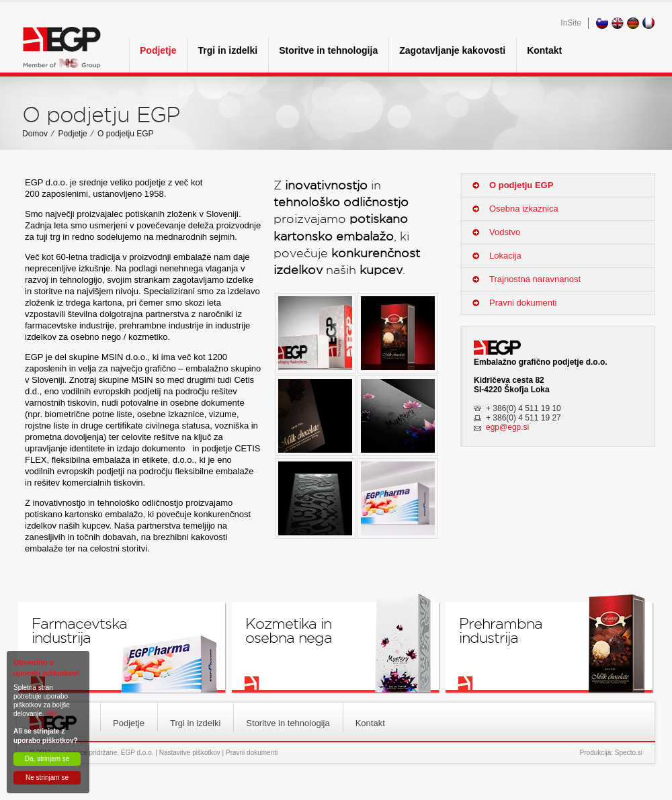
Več (51, 714)
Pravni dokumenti (523, 303)
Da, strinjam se (47, 759)
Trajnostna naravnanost (535, 279)
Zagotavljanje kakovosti (452, 50)
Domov (35, 134)
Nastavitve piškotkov (190, 753)
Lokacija (505, 256)
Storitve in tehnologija (328, 50)
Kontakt (544, 50)
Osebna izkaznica (524, 209)
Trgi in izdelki (227, 50)
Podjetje (158, 50)
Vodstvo (505, 232)
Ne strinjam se (47, 777)
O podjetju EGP (125, 134)
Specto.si (629, 753)
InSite (571, 23)
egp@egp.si (507, 427)
